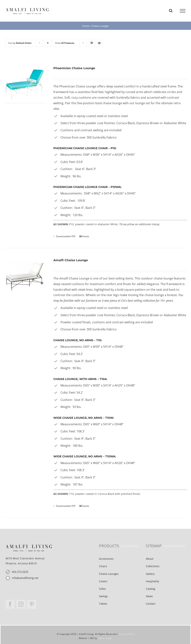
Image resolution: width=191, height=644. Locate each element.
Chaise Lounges (109, 574)
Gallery (150, 574)
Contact (151, 604)
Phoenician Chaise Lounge (74, 68)
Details (86, 236)
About (150, 559)
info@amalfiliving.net (25, 578)
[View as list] (99, 43)
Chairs (103, 566)
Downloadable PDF (66, 236)
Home (86, 26)
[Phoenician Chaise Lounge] (25, 84)
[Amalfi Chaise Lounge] (25, 276)
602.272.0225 (20, 572)
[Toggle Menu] (183, 11)
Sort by (20, 43)
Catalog (151, 589)
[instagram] (21, 604)
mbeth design (105, 638)
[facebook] (10, 604)
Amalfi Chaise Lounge (71, 260)
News (149, 596)
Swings (103, 596)
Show (65, 43)
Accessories (106, 559)
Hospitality (152, 581)
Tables (103, 604)
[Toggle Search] (171, 11)
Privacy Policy (127, 634)
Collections (153, 566)
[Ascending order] (48, 43)
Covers (103, 581)
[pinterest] (32, 604)
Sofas (102, 589)
